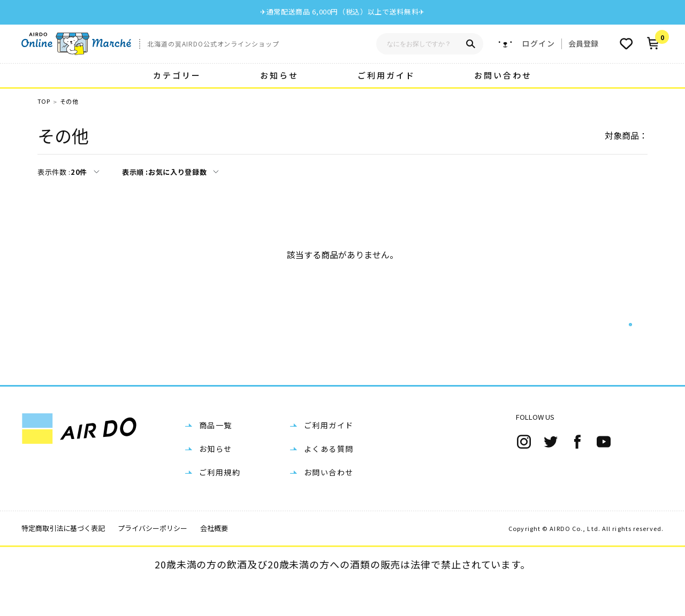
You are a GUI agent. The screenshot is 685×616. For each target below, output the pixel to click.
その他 (69, 101)
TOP (44, 101)
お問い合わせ (503, 75)
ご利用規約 (220, 506)
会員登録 (583, 43)
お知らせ (279, 75)
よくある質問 (329, 483)
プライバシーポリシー (153, 562)
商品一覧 (216, 459)
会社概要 (214, 562)
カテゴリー (177, 75)
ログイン (538, 44)
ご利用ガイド (386, 75)
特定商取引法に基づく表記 (63, 562)
